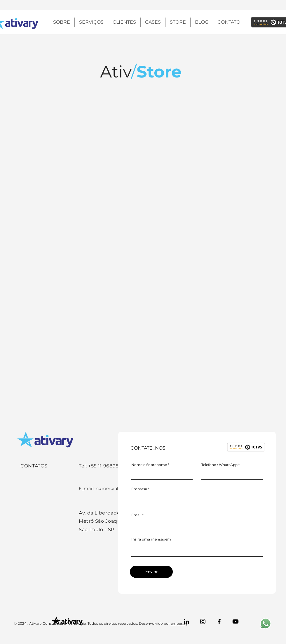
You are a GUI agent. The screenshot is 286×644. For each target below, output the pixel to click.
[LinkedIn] (186, 621)
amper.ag (179, 623)
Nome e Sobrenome (149, 465)
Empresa (139, 489)
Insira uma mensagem (151, 539)
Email (136, 515)
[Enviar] (151, 572)
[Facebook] (219, 621)
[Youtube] (236, 621)
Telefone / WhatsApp (219, 465)
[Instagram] (203, 621)
